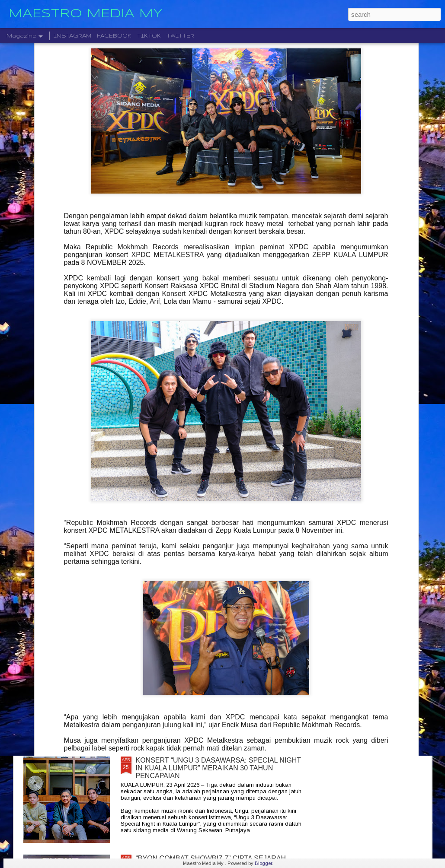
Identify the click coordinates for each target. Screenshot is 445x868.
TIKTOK (149, 36)
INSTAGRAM (72, 36)
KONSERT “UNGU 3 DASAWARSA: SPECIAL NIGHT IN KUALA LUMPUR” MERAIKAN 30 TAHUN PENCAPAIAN (218, 768)
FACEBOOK (114, 36)
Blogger (263, 863)
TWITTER (180, 36)
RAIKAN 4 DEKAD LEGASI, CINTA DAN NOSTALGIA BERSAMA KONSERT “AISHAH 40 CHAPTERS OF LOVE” (218, 474)
